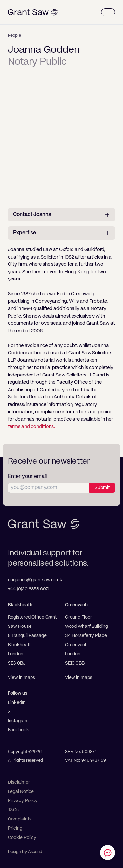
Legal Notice (21, 792)
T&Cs (13, 810)
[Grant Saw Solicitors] (33, 12)
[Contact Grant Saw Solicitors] (108, 853)
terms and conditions (31, 426)
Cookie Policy (22, 838)
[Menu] (108, 12)
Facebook (18, 730)
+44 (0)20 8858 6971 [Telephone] (29, 589)
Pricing (15, 828)
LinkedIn (17, 703)
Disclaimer (19, 782)
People (14, 36)
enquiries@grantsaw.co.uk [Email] (35, 580)
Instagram (18, 721)
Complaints (20, 819)
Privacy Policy (23, 801)
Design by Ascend (25, 852)
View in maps (21, 678)
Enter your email (27, 477)
